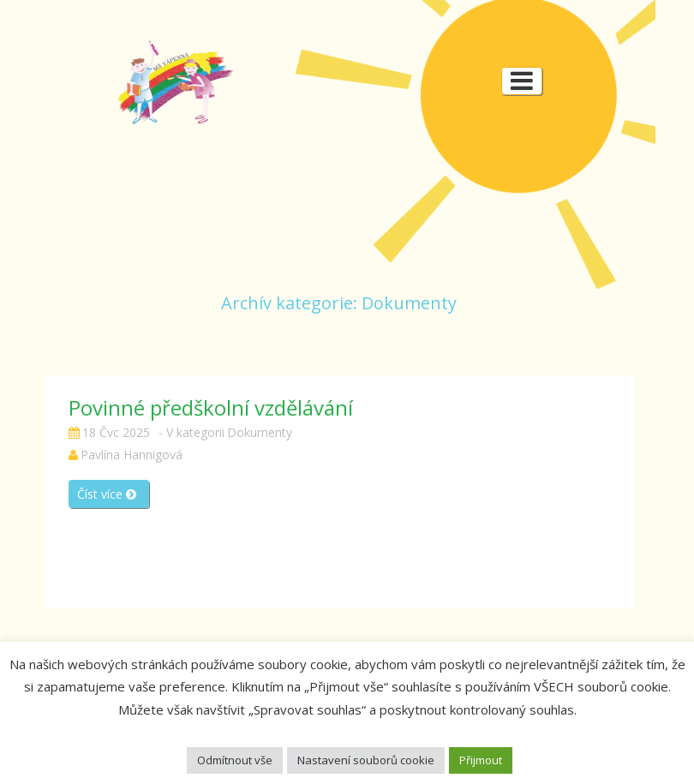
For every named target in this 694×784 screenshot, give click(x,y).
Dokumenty (260, 432)
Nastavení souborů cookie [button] (366, 760)
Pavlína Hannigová (132, 455)
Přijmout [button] (481, 760)
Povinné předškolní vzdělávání (211, 407)
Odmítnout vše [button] (235, 760)
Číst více (107, 494)
